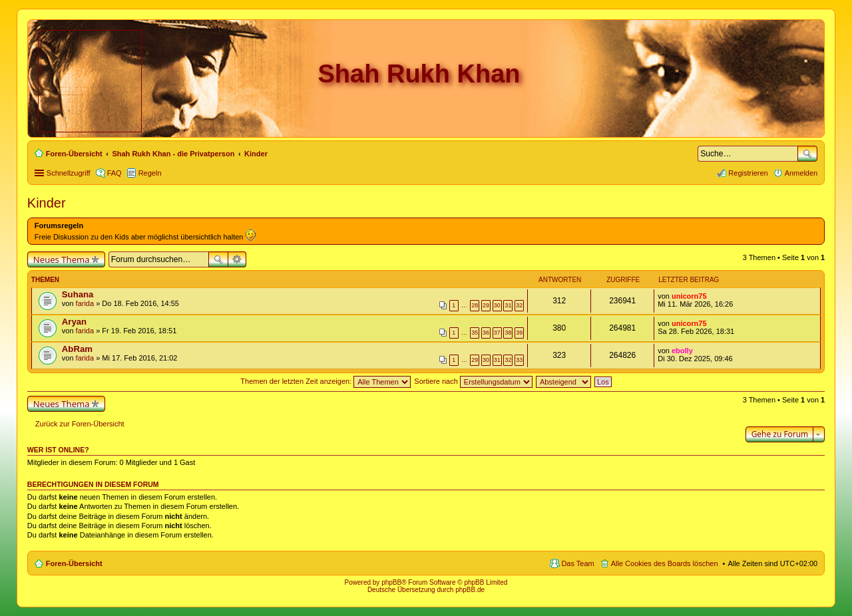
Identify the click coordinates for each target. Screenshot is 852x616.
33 (519, 360)
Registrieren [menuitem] (748, 173)
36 (486, 333)
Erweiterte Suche (237, 259)
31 (508, 305)
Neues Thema (62, 259)
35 (475, 333)
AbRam (77, 349)
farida (85, 303)
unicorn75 (689, 296)
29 (486, 305)
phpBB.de (470, 590)
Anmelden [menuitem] (801, 173)
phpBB (391, 582)
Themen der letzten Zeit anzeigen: (325, 381)
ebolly (682, 351)
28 (475, 305)
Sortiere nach (473, 381)
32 (519, 305)
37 (497, 333)
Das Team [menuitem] (577, 563)
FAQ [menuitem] (114, 173)
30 (497, 305)
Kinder (47, 203)
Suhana (78, 294)
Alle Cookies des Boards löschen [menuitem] (665, 563)
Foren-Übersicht (74, 563)
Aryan (74, 322)
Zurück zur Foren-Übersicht (80, 424)
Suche (807, 154)
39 (519, 333)
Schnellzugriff (69, 173)
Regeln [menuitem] (150, 173)
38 (508, 333)
